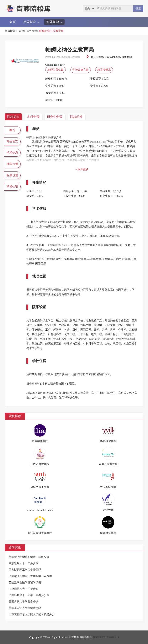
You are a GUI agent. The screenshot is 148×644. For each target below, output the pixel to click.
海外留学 (54, 22)
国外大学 (32, 31)
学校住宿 (12, 187)
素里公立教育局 (108, 464)
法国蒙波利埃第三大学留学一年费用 (30, 576)
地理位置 (12, 164)
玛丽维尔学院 (108, 441)
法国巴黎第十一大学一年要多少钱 (29, 595)
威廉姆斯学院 (40, 441)
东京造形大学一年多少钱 (24, 563)
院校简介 (13, 117)
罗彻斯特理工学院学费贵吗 (25, 570)
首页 (13, 22)
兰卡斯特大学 (108, 487)
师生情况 (12, 141)
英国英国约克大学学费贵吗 (25, 608)
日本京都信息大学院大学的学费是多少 (32, 614)
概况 (12, 130)
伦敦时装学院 (108, 533)
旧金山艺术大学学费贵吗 (24, 589)
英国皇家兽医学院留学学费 (25, 582)
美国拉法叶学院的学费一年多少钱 (29, 557)
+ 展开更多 (82, 169)
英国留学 (31, 22)
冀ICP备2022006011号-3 (106, 637)
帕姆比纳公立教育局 (51, 31)
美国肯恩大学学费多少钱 (24, 602)
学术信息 (12, 153)
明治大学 (108, 510)
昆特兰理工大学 (40, 487)
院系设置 (12, 175)
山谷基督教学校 (40, 464)
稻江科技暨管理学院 (40, 533)
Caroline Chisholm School (40, 510)
